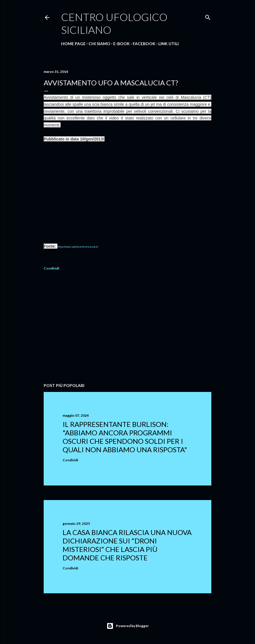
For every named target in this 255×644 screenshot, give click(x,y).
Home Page (73, 44)
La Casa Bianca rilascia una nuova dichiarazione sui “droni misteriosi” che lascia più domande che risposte (127, 545)
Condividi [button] (51, 268)
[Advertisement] (127, 328)
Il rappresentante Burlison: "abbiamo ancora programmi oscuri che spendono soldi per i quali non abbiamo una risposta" (125, 437)
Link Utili (169, 44)
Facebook (144, 44)
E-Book (122, 44)
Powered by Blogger (128, 626)
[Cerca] (208, 16)
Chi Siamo (99, 44)
